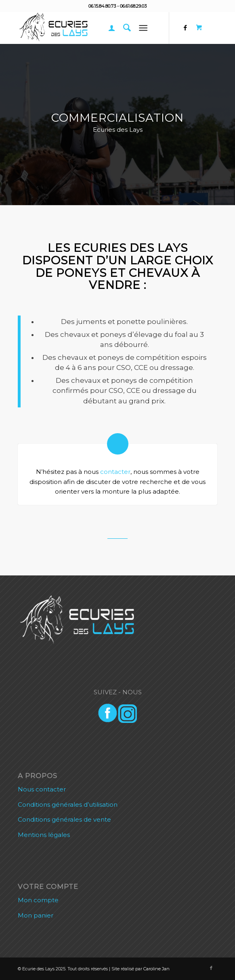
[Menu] (144, 28)
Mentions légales (44, 835)
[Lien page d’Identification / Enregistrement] (108, 28)
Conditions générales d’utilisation (68, 805)
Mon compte (38, 900)
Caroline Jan (156, 969)
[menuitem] (108, 28)
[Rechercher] (123, 28)
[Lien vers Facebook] (185, 28)
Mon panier (36, 915)
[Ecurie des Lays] (98, 28)
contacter (115, 472)
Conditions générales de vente (64, 819)
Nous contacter (42, 789)
